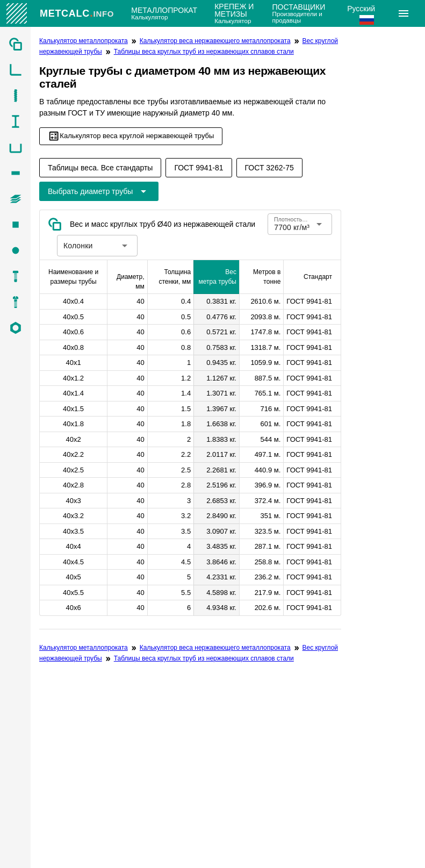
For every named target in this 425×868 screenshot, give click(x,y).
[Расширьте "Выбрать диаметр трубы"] (99, 191)
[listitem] (15, 44)
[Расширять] (404, 13)
